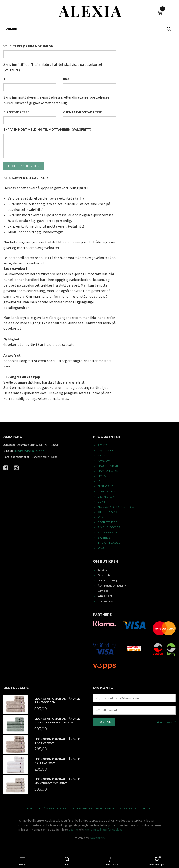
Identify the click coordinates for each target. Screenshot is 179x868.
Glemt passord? (166, 732)
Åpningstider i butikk (112, 596)
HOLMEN (104, 486)
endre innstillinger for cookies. (104, 840)
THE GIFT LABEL (109, 553)
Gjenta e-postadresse (83, 114)
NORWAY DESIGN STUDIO (116, 517)
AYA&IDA (104, 471)
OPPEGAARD (107, 522)
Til (6, 80)
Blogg (148, 818)
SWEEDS (104, 548)
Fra (66, 80)
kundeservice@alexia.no (29, 461)
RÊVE (102, 527)
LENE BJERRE (107, 501)
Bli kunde (104, 585)
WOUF (102, 558)
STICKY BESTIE (108, 542)
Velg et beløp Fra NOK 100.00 (28, 46)
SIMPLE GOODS (109, 537)
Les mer (74, 840)
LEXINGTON (106, 507)
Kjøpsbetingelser (54, 818)
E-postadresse (16, 114)
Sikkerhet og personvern (94, 818)
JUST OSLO (106, 496)
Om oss (103, 601)
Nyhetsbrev (129, 818)
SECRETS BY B (108, 532)
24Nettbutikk (97, 848)
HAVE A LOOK (108, 481)
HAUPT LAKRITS (109, 476)
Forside (102, 580)
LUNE (102, 512)
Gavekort (105, 606)
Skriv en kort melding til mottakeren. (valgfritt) (47, 133)
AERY (102, 465)
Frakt (30, 818)
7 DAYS (103, 455)
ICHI (100, 491)
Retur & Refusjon (109, 590)
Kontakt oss (105, 611)
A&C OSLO (105, 460)
